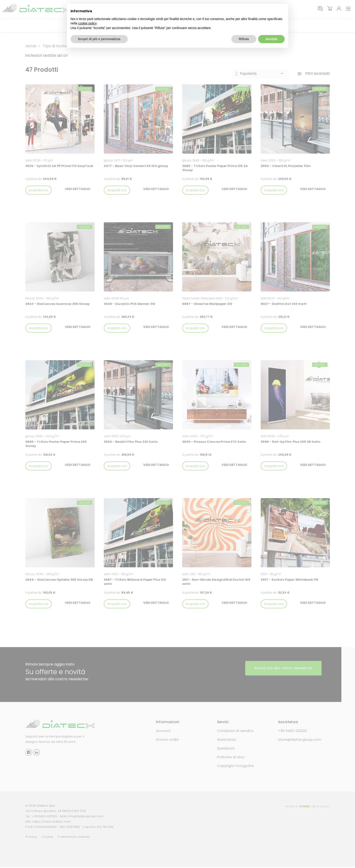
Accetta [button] (271, 39)
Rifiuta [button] (244, 39)
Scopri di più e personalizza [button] (99, 39)
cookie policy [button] (87, 23)
